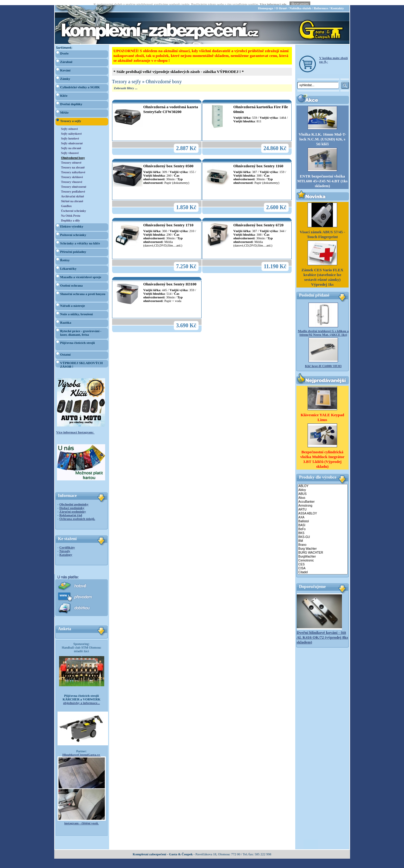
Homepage (265, 3)
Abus (323, 493)
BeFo (323, 524)
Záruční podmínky (73, 506)
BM (323, 536)
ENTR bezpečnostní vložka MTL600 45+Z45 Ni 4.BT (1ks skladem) (322, 176)
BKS (323, 528)
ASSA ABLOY (323, 509)
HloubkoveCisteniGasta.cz (81, 750)
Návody (65, 546)
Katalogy (66, 549)
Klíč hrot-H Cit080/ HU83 (323, 361)
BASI (323, 520)
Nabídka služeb (300, 3)
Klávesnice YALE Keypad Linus (322, 412)
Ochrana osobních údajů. (77, 514)
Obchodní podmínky (74, 499)
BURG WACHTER (323, 548)
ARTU (323, 505)
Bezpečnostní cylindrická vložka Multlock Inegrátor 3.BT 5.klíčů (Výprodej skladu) (323, 454)
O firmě (281, 3)
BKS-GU (323, 532)
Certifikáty (67, 542)
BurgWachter (323, 552)
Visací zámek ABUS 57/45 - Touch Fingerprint (322, 230)
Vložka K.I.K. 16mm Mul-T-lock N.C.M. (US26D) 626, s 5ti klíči (322, 134)
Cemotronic (323, 556)
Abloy (323, 485)
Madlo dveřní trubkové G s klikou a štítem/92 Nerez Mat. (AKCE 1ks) (323, 328)
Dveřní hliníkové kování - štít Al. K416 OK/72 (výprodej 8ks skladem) (323, 632)
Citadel (323, 567)
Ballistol (323, 516)
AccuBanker (323, 497)
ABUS (323, 489)
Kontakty (337, 3)
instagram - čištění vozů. (81, 818)
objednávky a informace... (82, 698)
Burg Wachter (323, 544)
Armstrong (323, 501)
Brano (323, 540)
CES (323, 560)
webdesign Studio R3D (202, 866)
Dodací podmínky (72, 503)
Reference (321, 3)
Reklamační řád (71, 510)
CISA (323, 563)
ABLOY (323, 481)
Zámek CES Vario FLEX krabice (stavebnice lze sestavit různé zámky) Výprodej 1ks (322, 272)
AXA (323, 513)
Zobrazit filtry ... (126, 83)
